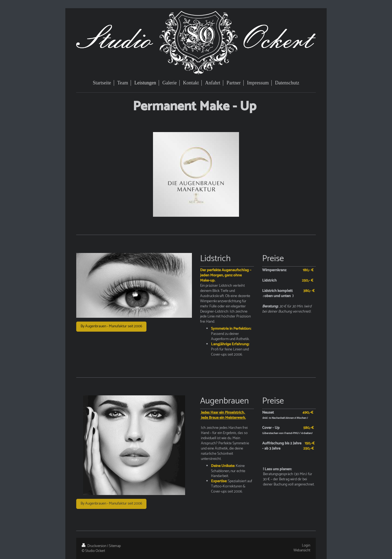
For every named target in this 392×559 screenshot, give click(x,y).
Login (306, 546)
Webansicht (302, 550)
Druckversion (94, 546)
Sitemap (115, 546)
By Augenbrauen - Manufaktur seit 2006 (111, 326)
